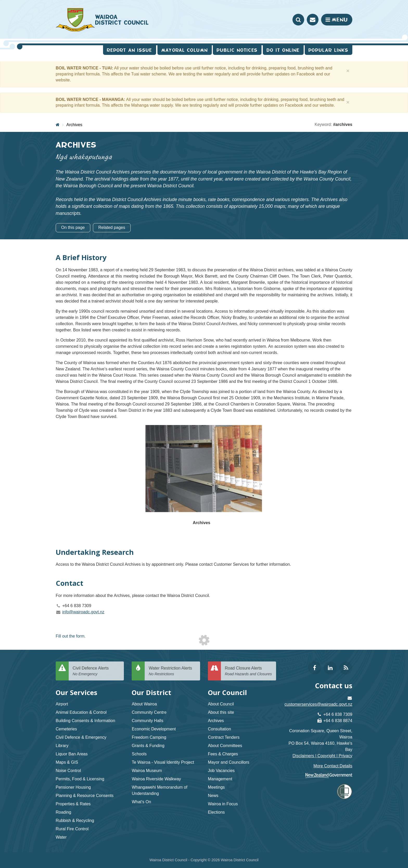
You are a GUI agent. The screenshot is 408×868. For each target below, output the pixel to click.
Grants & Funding (148, 746)
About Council (221, 704)
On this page (73, 227)
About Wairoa (144, 704)
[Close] (348, 71)
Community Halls (147, 721)
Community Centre (149, 712)
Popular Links (329, 50)
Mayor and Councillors (229, 762)
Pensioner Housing (73, 787)
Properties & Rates (73, 804)
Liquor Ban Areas (72, 754)
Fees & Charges (223, 754)
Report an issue (130, 50)
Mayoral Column (185, 50)
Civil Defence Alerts (96, 671)
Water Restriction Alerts (172, 671)
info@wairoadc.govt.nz (83, 612)
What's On (141, 802)
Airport (62, 704)
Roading (63, 812)
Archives (74, 125)
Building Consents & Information (85, 721)
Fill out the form (70, 636)
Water (61, 837)
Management (220, 779)
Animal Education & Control (81, 712)
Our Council (227, 693)
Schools (139, 754)
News (213, 796)
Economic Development (154, 729)
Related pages (112, 227)
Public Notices (237, 50)
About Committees (225, 746)
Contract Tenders (224, 737)
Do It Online (283, 50)
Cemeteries (66, 729)
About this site (221, 712)
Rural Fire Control (72, 829)
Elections (216, 812)
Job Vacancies (221, 771)
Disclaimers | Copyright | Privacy (322, 756)
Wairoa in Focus (223, 804)
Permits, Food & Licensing (80, 779)
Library (62, 746)
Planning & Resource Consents (85, 796)
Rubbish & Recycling (75, 821)
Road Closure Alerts (248, 671)
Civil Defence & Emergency (81, 737)
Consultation (219, 729)
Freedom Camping (149, 737)
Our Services (76, 693)
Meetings (216, 787)
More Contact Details (333, 766)
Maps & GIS (67, 762)
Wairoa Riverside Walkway (156, 779)
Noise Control (68, 771)
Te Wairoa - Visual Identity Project (163, 762)
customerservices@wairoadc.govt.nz (318, 704)
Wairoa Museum (147, 771)
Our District (151, 693)
